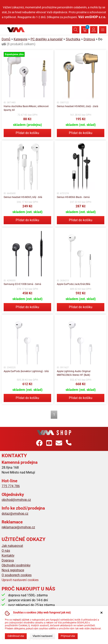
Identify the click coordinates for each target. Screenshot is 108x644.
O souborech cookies (17, 575)
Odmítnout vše (16, 636)
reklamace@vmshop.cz (18, 527)
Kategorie (20, 39)
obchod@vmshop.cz (16, 500)
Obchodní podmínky (16, 565)
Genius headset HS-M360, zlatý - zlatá (78, 106)
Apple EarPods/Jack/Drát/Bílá (74, 284)
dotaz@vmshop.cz (15, 514)
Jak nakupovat (12, 546)
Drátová (89, 39)
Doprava (8, 560)
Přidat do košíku (27, 133)
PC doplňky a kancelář (47, 39)
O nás (6, 551)
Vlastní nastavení (42, 636)
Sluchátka (73, 39)
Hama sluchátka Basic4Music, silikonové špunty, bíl (26, 108)
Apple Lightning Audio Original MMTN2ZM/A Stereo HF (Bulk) (74, 373)
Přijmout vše (68, 636)
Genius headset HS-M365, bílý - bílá (23, 197)
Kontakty (8, 556)
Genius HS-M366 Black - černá (73, 197)
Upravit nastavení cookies (20, 580)
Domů (6, 39)
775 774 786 (11, 486)
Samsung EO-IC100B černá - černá (22, 284)
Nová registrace (13, 570)
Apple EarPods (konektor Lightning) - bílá (26, 371)
